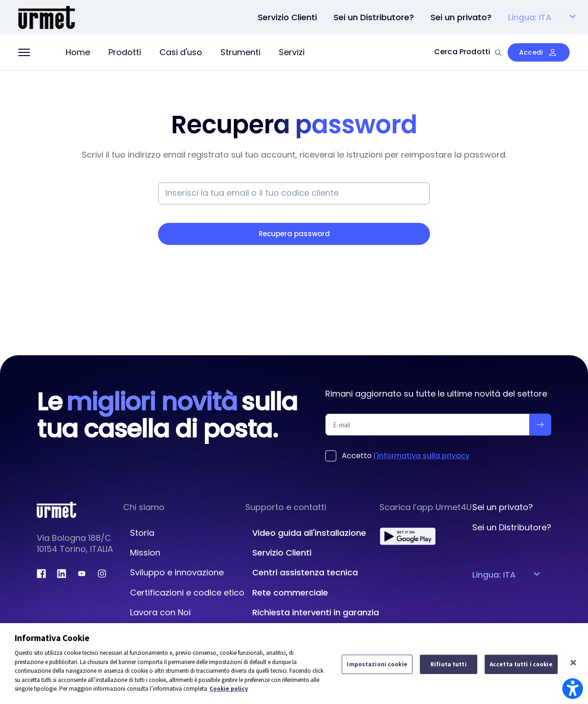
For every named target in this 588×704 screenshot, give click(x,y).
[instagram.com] (102, 573)
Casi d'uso (181, 52)
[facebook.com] (41, 573)
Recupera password (294, 234)
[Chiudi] (573, 663)
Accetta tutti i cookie (521, 664)
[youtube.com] (82, 573)
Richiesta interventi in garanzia (316, 612)
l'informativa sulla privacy (421, 456)
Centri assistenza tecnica (305, 572)
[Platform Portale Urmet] (47, 16)
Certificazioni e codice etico (187, 593)
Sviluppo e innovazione (177, 572)
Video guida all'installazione (309, 533)
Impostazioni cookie (377, 664)
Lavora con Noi (160, 612)
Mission (145, 553)
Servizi (292, 52)
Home (78, 52)
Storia (142, 533)
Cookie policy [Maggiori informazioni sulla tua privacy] (229, 689)
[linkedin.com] (62, 573)
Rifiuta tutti (449, 664)
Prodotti (125, 52)
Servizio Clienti (282, 553)
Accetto (406, 456)
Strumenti (240, 52)
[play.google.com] (408, 536)
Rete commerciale (290, 593)
